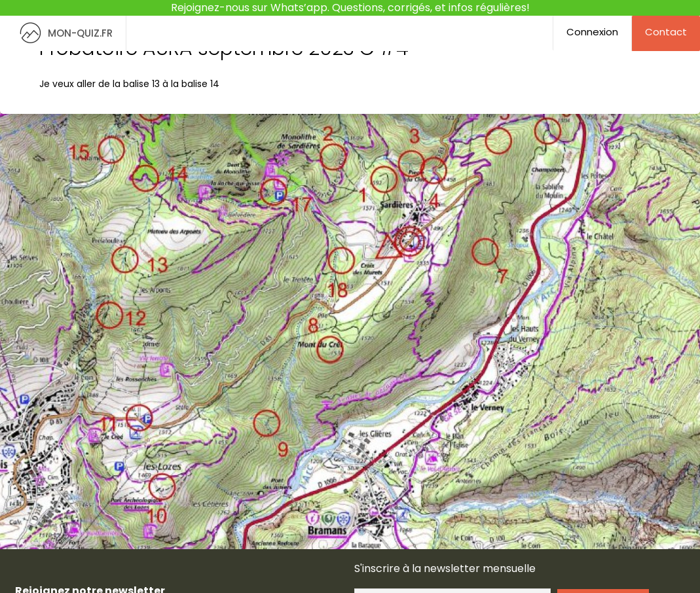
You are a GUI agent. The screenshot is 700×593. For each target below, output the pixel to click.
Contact (666, 32)
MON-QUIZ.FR (63, 33)
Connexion (592, 32)
